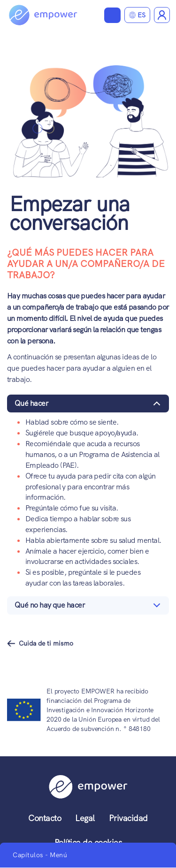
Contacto (45, 818)
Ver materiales (112, 15)
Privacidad (128, 818)
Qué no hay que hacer (89, 607)
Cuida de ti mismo (46, 643)
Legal (85, 818)
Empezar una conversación (69, 213)
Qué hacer (89, 406)
